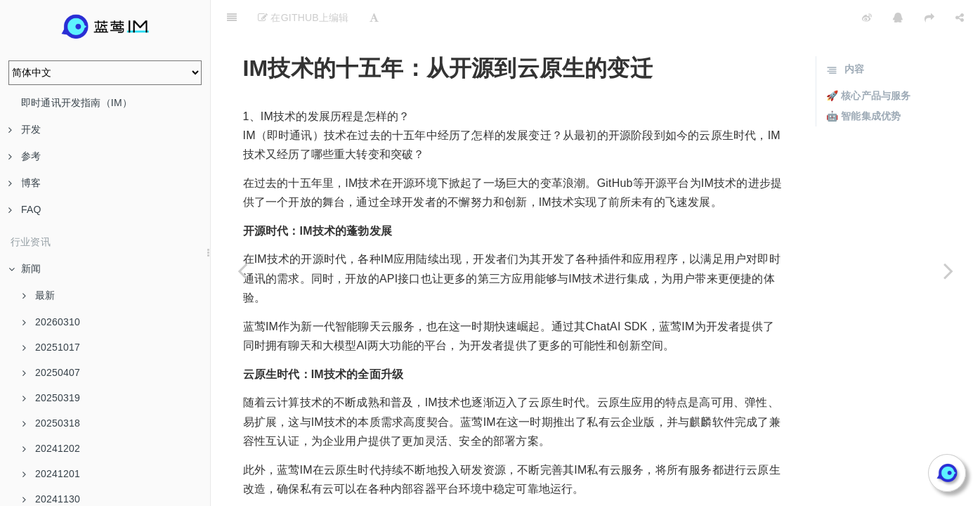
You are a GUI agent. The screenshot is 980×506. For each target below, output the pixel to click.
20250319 (51, 398)
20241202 (51, 448)
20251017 (51, 347)
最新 (39, 295)
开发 (25, 129)
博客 (25, 183)
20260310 (51, 322)
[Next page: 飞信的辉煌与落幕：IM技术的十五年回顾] (948, 271)
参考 (25, 156)
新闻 (25, 268)
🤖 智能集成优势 (864, 81)
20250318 (51, 423)
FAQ (25, 209)
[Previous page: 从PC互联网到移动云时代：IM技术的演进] (242, 271)
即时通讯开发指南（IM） (77, 103)
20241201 (51, 474)
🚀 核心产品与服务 (869, 60)
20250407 (51, 372)
